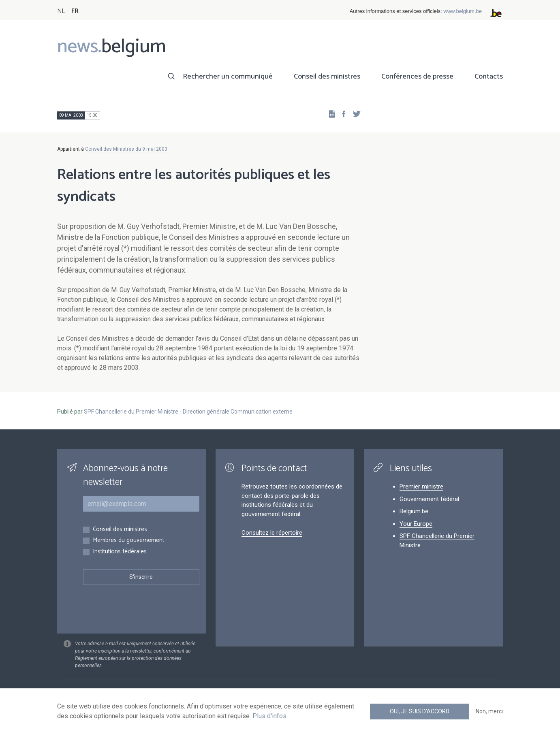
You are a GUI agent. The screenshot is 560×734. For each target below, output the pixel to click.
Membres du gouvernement (128, 541)
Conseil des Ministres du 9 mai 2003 (126, 149)
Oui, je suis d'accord (420, 711)
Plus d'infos (269, 716)
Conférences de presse (417, 77)
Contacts (489, 77)
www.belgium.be (463, 11)
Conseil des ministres (327, 77)
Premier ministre (421, 486)
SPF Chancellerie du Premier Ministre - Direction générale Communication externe (188, 412)
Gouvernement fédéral (429, 499)
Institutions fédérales (120, 552)
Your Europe (416, 524)
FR (75, 11)
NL (61, 11)
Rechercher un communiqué (228, 77)
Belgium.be (414, 511)
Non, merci (489, 711)
